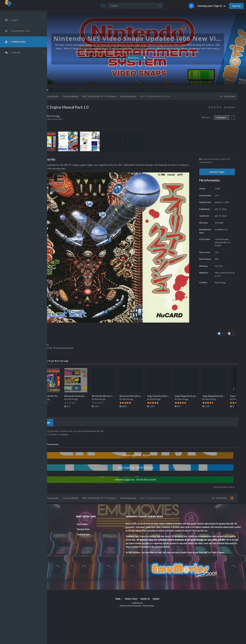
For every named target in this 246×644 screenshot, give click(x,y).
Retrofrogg (71, 116)
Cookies (165, 580)
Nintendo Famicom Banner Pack (101, 378)
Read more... (146, 58)
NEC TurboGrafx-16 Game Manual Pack (77, 378)
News (55, 505)
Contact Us (57, 526)
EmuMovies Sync (98, 515)
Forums (55, 510)
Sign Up (236, 6)
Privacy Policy (140, 580)
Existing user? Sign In (212, 6)
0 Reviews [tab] (62, 404)
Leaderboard (57, 515)
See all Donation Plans (224, 468)
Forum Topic (217, 172)
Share (206, 117)
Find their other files (71, 119)
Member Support (59, 521)
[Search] (86, 6)
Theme (128, 580)
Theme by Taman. (158, 587)
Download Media (98, 510)
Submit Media (97, 505)
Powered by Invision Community (140, 587)
